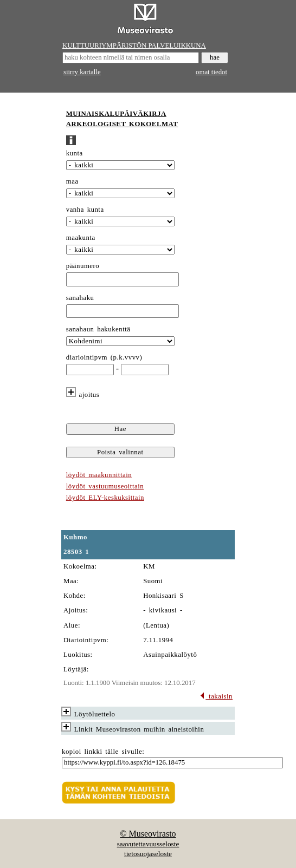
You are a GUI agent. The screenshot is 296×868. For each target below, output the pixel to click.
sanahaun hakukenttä (98, 329)
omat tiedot (211, 72)
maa (72, 181)
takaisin (216, 696)
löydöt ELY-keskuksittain (105, 498)
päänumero (83, 266)
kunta (75, 153)
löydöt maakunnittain (99, 475)
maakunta (81, 238)
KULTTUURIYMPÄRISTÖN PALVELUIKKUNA (134, 45)
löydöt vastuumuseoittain (105, 486)
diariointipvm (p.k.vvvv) (104, 357)
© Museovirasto (148, 834)
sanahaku (80, 298)
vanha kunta (85, 210)
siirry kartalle (82, 72)
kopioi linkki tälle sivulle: (103, 752)
